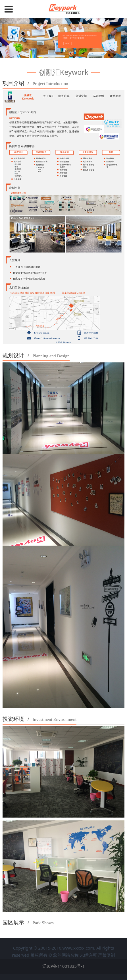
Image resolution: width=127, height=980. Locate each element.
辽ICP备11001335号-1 (64, 966)
